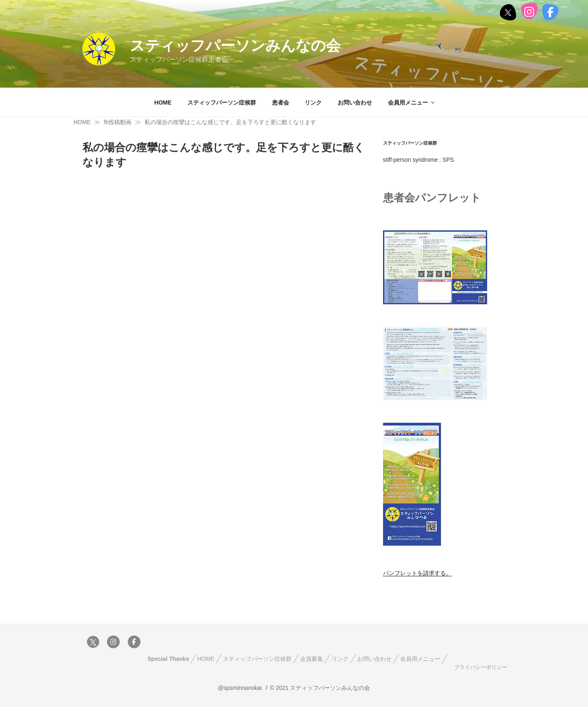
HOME (163, 103)
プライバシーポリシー (480, 667)
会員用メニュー (412, 103)
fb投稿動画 (118, 122)
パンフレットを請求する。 (417, 573)
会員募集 (312, 659)
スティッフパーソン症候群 (222, 103)
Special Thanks (168, 659)
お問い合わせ (355, 103)
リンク (313, 103)
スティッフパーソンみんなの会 (235, 46)
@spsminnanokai (240, 688)
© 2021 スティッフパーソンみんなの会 (320, 688)
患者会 (281, 103)
